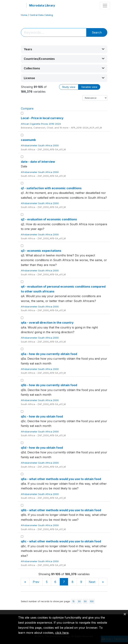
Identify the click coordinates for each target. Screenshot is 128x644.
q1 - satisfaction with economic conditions (51, 188)
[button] (64, 49)
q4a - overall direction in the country (47, 323)
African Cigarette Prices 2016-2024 (41, 124)
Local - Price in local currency (42, 118)
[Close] (125, 614)
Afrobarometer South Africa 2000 (40, 145)
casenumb (28, 140)
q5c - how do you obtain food (42, 416)
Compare (27, 108)
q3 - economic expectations (41, 251)
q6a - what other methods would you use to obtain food (61, 479)
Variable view (89, 87)
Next (92, 582)
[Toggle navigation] (105, 6)
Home (24, 15)
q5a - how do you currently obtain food (49, 354)
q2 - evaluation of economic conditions (49, 219)
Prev (36, 582)
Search (97, 32)
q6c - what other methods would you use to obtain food (61, 541)
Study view (69, 87)
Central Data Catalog (41, 15)
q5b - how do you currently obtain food (49, 385)
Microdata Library (42, 5)
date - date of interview (38, 162)
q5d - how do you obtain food (42, 448)
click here (62, 633)
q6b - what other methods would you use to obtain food (61, 510)
